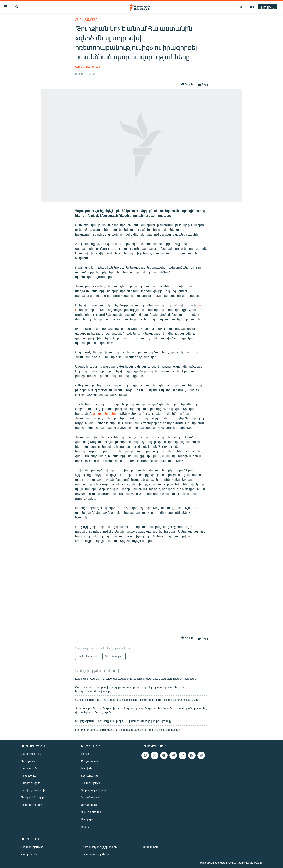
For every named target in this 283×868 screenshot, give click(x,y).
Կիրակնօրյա (28, 776)
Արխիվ (85, 826)
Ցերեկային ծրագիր (32, 797)
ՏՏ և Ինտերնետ (91, 812)
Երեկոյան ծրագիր (31, 805)
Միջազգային (89, 805)
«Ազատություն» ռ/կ (32, 847)
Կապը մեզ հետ (30, 854)
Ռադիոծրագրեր (30, 783)
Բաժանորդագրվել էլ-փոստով (100, 847)
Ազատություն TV (31, 754)
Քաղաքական (89, 761)
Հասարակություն (92, 783)
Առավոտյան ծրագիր (33, 790)
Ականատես (150, 847)
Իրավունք (87, 768)
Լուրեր (85, 754)
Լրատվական (29, 768)
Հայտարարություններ (95, 854)
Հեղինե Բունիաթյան (88, 67)
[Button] (187, 84)
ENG (240, 7)
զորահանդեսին (104, 413)
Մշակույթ (87, 819)
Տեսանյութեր (28, 761)
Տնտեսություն (89, 776)
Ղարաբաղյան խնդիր (94, 790)
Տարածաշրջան (87, 20)
